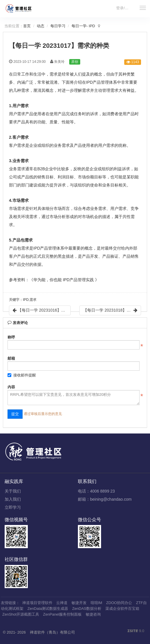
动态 (41, 26)
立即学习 (13, 507)
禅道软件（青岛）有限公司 (52, 632)
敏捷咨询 (93, 614)
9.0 (136, 631)
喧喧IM (96, 603)
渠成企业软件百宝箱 (122, 609)
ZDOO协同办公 (119, 603)
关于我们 (13, 491)
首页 (27, 26)
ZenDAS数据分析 (87, 609)
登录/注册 (124, 8)
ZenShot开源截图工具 (21, 614)
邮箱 (11, 358)
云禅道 (62, 603)
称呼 (11, 337)
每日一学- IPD (83, 26)
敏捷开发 (79, 603)
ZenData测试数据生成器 (48, 609)
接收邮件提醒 (22, 375)
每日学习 (58, 26)
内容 (11, 387)
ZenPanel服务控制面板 (63, 614)
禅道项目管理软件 (37, 603)
